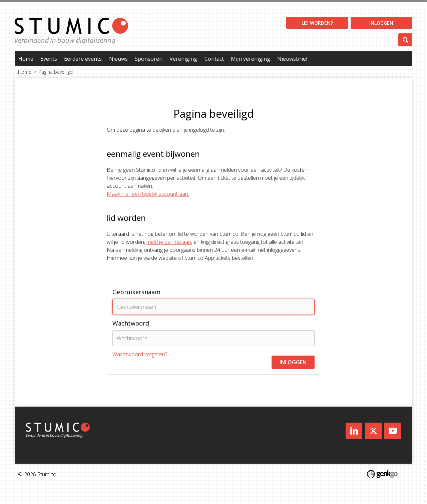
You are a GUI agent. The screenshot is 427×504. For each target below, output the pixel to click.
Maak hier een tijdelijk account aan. (148, 194)
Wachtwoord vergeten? (140, 354)
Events (49, 59)
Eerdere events (83, 59)
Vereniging (183, 59)
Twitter (373, 431)
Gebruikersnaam (136, 292)
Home (26, 59)
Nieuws (118, 59)
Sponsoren (149, 59)
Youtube (393, 431)
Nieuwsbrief (293, 59)
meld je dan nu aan (169, 242)
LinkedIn (354, 431)
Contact (214, 59)
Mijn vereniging (251, 59)
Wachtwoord (131, 323)
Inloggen (381, 23)
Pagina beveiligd (56, 72)
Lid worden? (317, 23)
